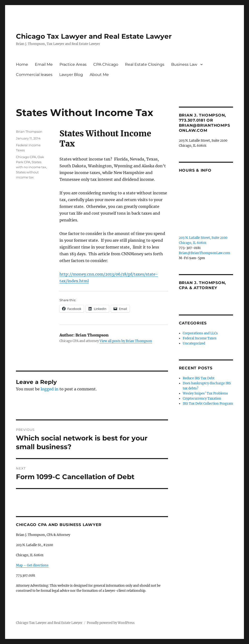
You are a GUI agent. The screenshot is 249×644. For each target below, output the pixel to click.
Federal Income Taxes (200, 338)
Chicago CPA (26, 157)
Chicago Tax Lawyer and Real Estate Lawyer (94, 36)
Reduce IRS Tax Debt (199, 378)
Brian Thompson (29, 132)
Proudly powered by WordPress (111, 623)
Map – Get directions (32, 565)
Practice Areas (73, 64)
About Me (99, 75)
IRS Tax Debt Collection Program (208, 404)
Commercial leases (34, 75)
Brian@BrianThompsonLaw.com (205, 253)
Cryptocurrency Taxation (202, 399)
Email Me (44, 64)
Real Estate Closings (145, 64)
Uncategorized (194, 343)
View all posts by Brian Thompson (126, 341)
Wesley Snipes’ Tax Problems (205, 393)
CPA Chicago (106, 64)
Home (22, 64)
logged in (50, 389)
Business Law (184, 64)
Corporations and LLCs (200, 333)
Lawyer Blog (71, 75)
